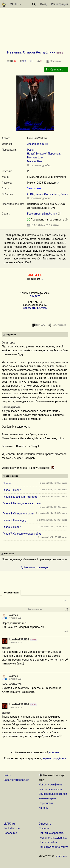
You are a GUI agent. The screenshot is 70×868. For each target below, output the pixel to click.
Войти (7, 775)
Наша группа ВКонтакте (53, 847)
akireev (14, 615)
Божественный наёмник (42, 214)
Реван (31, 150)
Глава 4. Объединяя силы (18, 513)
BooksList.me (12, 828)
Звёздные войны (38, 144)
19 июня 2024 (16, 618)
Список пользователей (53, 794)
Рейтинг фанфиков (50, 789)
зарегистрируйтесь (35, 308)
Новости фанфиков (51, 784)
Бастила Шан (35, 157)
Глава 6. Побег (12, 527)
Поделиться (59, 325)
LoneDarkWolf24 (37, 138)
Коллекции (9, 554)
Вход (43, 4)
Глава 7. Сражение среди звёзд (22, 534)
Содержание (12, 476)
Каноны (44, 808)
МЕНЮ (15, 4)
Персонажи (46, 803)
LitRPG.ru (9, 824)
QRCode (41, 325)
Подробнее (11, 335)
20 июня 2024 (16, 643)
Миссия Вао (34, 161)
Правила (44, 828)
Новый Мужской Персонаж (44, 154)
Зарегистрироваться (16, 780)
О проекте (45, 824)
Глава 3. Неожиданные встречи (22, 503)
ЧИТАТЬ (35, 275)
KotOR (31, 194)
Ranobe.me (10, 833)
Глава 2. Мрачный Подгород (20, 497)
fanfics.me (61, 856)
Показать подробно (39, 165)
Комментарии (47, 798)
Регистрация (59, 4)
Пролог (7, 483)
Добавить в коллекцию (35, 567)
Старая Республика (56, 194)
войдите (35, 296)
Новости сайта (48, 842)
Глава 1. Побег (12, 490)
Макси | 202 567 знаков (41, 183)
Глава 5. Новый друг (15, 520)
